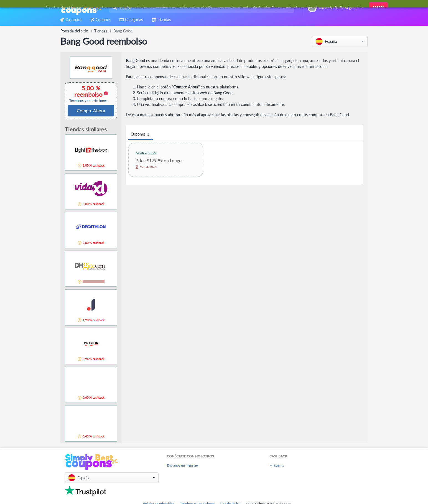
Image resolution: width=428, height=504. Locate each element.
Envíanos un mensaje (182, 465)
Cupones (141, 134)
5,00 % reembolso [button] (88, 94)
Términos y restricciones (88, 101)
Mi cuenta (277, 465)
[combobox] (201, 8)
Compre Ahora (91, 110)
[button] (340, 41)
